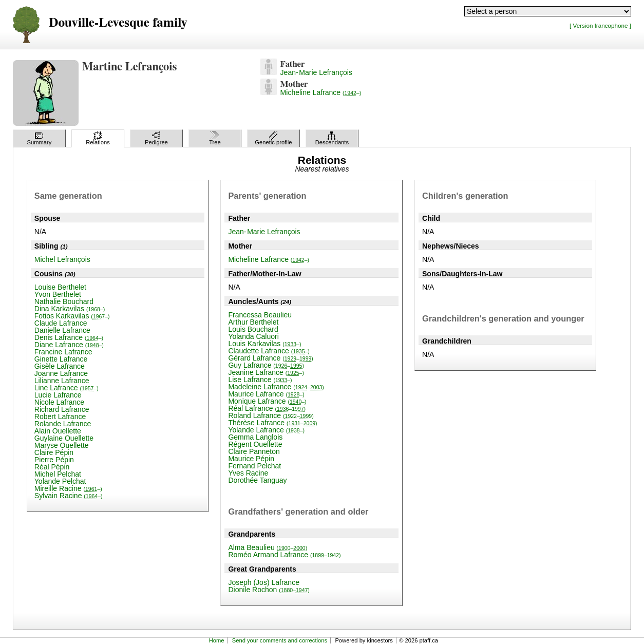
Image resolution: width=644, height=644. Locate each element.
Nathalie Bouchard (64, 301)
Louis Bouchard (253, 329)
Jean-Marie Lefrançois (316, 72)
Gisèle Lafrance (60, 366)
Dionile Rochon (269, 590)
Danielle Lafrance (62, 330)
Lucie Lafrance (58, 395)
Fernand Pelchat (254, 466)
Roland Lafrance (271, 415)
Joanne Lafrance (61, 373)
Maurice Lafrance (266, 394)
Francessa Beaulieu (260, 315)
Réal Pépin (52, 467)
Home (217, 640)
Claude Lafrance (61, 323)
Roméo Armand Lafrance (284, 555)
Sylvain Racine (69, 496)
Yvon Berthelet (58, 294)
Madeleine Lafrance (276, 387)
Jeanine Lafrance (266, 372)
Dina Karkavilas (70, 309)
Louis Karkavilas (264, 344)
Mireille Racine (68, 488)
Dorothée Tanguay (257, 480)
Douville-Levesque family (118, 23)
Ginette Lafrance (61, 359)
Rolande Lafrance (63, 424)
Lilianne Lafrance (62, 381)
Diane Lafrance (69, 345)
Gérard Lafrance (270, 358)
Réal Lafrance (267, 408)
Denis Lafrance (69, 337)
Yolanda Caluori (253, 336)
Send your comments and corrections (280, 640)
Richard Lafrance (62, 409)
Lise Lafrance (260, 380)
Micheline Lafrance (321, 92)
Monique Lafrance (267, 401)
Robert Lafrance (60, 416)
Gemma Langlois (255, 437)
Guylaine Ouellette (64, 438)
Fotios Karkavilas (72, 316)
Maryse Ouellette (62, 445)
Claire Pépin (54, 452)
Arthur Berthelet (253, 322)
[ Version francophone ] (600, 25)
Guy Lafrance (266, 365)
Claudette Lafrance (269, 351)
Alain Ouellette (58, 431)
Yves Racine (248, 473)
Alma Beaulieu (268, 547)
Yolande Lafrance (266, 430)
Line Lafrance (67, 388)
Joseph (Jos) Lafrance (264, 582)
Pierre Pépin (54, 460)
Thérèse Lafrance (272, 423)
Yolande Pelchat (60, 481)
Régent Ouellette (255, 444)
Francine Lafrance (63, 352)
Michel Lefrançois (62, 259)
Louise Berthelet (60, 287)
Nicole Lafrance (59, 402)
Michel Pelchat (58, 474)
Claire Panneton (254, 451)
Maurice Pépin (251, 459)
